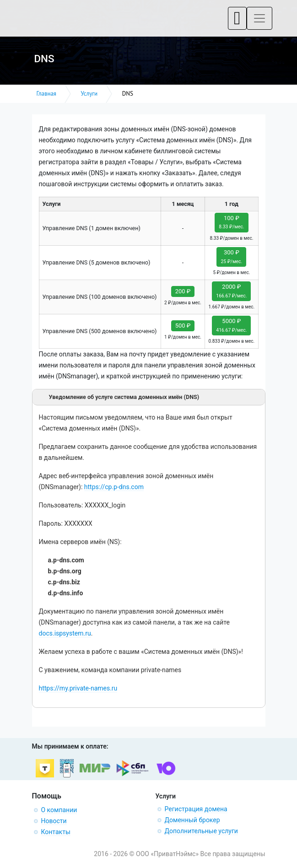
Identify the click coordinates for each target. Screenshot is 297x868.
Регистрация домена (196, 809)
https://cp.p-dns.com (114, 487)
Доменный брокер (192, 820)
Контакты (56, 832)
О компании (59, 810)
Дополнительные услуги (201, 831)
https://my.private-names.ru (78, 688)
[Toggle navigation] (237, 18)
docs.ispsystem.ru (65, 633)
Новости (54, 821)
